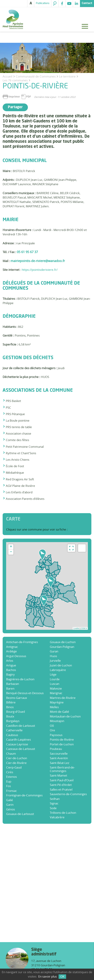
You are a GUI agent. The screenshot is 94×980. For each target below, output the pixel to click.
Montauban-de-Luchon (65, 716)
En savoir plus (48, 976)
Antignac (12, 647)
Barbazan (13, 684)
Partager (15, 107)
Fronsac (11, 791)
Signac (54, 803)
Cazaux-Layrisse (17, 744)
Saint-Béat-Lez (60, 763)
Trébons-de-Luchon (63, 813)
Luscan (55, 684)
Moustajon (57, 721)
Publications (43, 3)
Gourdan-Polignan (62, 647)
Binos (10, 707)
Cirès (10, 772)
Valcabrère (57, 817)
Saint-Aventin (59, 758)
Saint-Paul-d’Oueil (62, 780)
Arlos (10, 661)
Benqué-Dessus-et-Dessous (25, 693)
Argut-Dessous (16, 656)
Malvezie (56, 688)
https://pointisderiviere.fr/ (40, 270)
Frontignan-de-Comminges (24, 795)
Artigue (11, 665)
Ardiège (11, 651)
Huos (53, 656)
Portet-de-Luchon (62, 744)
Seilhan (55, 799)
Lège (53, 674)
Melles (54, 707)
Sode (53, 808)
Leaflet (76, 628)
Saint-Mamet (58, 775)
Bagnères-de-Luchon (20, 679)
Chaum (11, 754)
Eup (9, 781)
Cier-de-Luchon (17, 758)
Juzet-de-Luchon (61, 665)
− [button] (11, 552)
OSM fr (84, 628)
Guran (54, 651)
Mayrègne (57, 702)
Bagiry (10, 674)
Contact (87, 3)
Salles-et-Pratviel (61, 789)
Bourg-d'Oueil (16, 712)
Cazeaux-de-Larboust (21, 749)
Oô (52, 726)
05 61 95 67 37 (27, 252)
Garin (10, 805)
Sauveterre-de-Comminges (68, 794)
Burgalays (13, 721)
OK (62, 976)
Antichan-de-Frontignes (22, 642)
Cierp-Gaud (14, 767)
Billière (11, 702)
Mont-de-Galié (59, 712)
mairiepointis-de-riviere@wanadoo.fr (38, 261)
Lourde (55, 679)
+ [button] (11, 547)
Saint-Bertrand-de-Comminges (62, 769)
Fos (9, 786)
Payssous (56, 735)
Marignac (56, 693)
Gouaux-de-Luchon (63, 642)
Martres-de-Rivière (63, 698)
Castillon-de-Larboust (21, 726)
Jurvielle (55, 661)
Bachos (11, 670)
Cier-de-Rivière (16, 763)
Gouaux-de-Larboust (20, 814)
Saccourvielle (59, 754)
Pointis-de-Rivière (62, 739)
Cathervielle (14, 730)
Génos (11, 809)
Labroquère (58, 670)
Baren (10, 688)
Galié (10, 800)
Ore (52, 730)
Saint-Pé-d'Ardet (61, 785)
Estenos (11, 777)
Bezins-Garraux (17, 698)
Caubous (12, 735)
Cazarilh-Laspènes (19, 739)
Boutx (10, 716)
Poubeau (56, 749)
